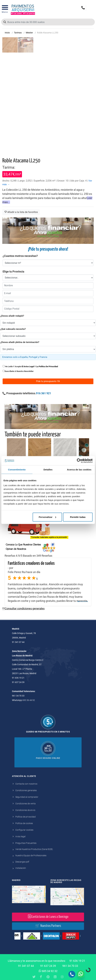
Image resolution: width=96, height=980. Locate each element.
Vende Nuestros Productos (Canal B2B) (34, 849)
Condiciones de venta (25, 804)
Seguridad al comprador (27, 797)
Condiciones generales (26, 790)
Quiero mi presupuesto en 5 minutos (48, 732)
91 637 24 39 (48, 966)
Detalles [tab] (48, 470)
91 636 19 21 (77, 961)
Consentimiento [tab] (17, 470)
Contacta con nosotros (26, 784)
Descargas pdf (22, 862)
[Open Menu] (5, 10)
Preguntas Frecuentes (26, 843)
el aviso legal (28, 366)
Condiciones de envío (25, 810)
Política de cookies (24, 823)
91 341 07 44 (26, 966)
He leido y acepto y (30, 366)
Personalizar (47, 517)
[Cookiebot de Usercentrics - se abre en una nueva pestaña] (79, 461)
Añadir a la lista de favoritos (21, 212)
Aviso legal (20, 836)
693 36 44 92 (29, 700)
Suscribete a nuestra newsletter (19, 371)
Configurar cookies (24, 830)
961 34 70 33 (70, 966)
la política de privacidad (47, 366)
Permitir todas (78, 517)
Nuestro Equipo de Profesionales (31, 855)
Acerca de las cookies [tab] (79, 470)
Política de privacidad (25, 817)
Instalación (21, 868)
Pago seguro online (48, 758)
